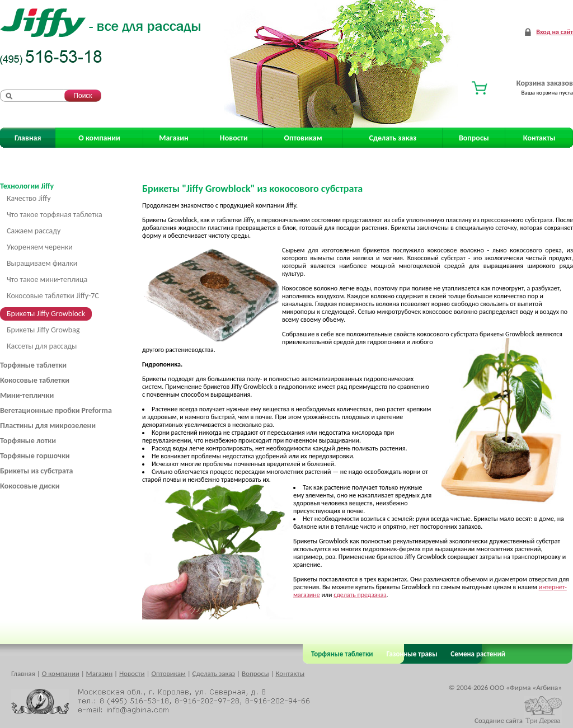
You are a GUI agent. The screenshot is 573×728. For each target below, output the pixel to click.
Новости (234, 138)
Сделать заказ (393, 138)
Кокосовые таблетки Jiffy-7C (53, 296)
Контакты (539, 138)
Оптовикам (303, 138)
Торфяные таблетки (33, 365)
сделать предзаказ (360, 595)
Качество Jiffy (29, 198)
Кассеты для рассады (42, 346)
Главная (28, 138)
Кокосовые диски (30, 486)
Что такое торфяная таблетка (55, 215)
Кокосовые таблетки (35, 380)
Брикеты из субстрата (36, 471)
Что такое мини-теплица (47, 280)
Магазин (173, 138)
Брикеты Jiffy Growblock (46, 314)
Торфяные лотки (28, 441)
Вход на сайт (555, 32)
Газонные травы (412, 654)
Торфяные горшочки (35, 456)
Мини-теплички (27, 395)
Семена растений (476, 654)
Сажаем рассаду (34, 231)
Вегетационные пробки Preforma (56, 410)
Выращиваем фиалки (42, 263)
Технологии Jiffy (27, 186)
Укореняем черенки (40, 247)
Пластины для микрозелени (48, 426)
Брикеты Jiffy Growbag (43, 330)
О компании (99, 138)
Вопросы (474, 138)
